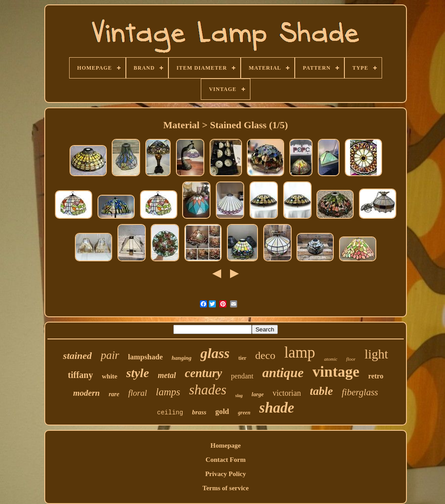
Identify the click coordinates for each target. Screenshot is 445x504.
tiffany (80, 375)
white (110, 376)
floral (137, 393)
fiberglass (360, 392)
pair (110, 355)
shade (277, 408)
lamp (300, 352)
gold (222, 411)
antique (283, 372)
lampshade (145, 357)
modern (86, 393)
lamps (168, 392)
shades (207, 390)
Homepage (226, 445)
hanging (182, 358)
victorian (287, 393)
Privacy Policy (226, 474)
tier (242, 358)
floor (351, 359)
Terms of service (226, 488)
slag (239, 396)
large (258, 394)
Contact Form (226, 460)
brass (199, 412)
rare (114, 394)
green (244, 413)
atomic (331, 359)
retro (376, 376)
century (203, 373)
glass (215, 353)
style (138, 373)
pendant (242, 376)
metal (167, 375)
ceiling (170, 413)
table (321, 391)
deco (265, 355)
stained (77, 356)
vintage (336, 372)
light (376, 354)
